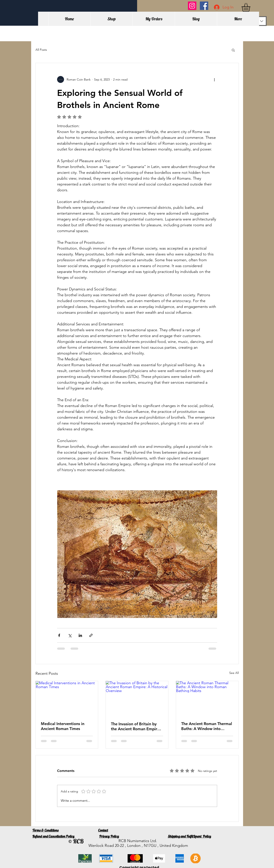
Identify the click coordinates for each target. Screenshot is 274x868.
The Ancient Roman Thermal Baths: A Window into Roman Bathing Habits (207, 726)
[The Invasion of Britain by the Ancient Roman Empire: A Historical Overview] (137, 699)
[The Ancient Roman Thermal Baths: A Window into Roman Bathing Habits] (207, 699)
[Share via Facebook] (59, 635)
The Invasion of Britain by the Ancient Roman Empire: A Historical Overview (136, 726)
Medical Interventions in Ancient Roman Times (63, 726)
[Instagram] (192, 6)
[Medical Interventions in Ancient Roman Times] (67, 699)
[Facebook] (204, 6)
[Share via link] (91, 635)
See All (234, 673)
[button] (251, 7)
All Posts (41, 50)
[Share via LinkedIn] (80, 635)
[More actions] (215, 79)
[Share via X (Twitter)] (70, 635)
